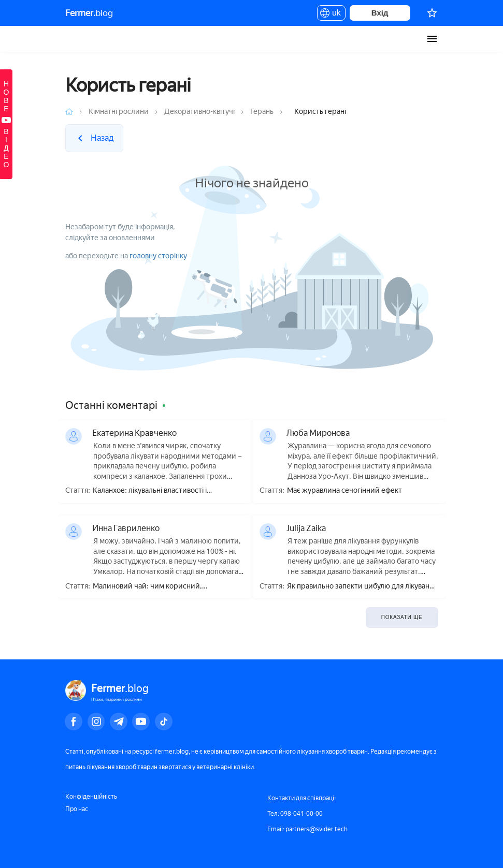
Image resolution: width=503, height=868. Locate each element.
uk (331, 14)
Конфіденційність (91, 797)
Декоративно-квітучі (199, 112)
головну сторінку (158, 256)
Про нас (77, 809)
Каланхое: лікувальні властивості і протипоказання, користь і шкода (150, 491)
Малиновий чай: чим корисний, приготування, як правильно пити (150, 587)
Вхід (380, 13)
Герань (262, 112)
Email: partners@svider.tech (307, 829)
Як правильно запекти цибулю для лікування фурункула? (362, 587)
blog (89, 13)
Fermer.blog (75, 39)
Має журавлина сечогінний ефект (344, 491)
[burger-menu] (432, 39)
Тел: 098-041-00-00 (295, 814)
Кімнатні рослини (119, 112)
